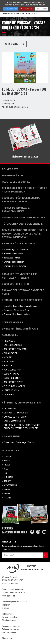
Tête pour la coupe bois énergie (23, 224)
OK (45, 555)
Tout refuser (26, 9)
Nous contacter (8, 596)
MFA (6, 469)
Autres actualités (14, 44)
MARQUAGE (9, 362)
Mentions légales (9, 620)
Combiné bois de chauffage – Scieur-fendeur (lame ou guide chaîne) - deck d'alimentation (25, 234)
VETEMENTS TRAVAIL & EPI (16, 413)
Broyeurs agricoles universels (16, 249)
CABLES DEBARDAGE (13, 345)
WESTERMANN (10, 485)
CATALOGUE (9, 395)
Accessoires (10, 335)
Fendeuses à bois (13, 176)
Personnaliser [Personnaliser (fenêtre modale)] (41, 9)
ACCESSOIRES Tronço (13, 370)
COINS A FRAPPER (12, 374)
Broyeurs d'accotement (14, 254)
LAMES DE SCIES (11, 390)
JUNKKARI (8, 477)
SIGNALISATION (11, 353)
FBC (6, 473)
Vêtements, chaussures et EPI (21, 403)
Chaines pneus (11, 436)
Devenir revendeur (10, 617)
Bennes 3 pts (10, 169)
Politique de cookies (11, 629)
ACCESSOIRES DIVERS (14, 382)
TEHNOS (8, 481)
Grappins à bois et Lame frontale (23, 218)
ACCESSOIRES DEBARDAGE (16, 349)
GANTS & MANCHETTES (14, 421)
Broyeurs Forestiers (15, 284)
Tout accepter (10, 9)
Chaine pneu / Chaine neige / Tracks (19, 442)
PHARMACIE (9, 341)
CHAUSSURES (10, 409)
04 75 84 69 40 (12, 584)
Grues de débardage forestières (17, 314)
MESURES (8, 357)
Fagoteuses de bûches (16, 182)
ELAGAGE (8, 366)
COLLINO (8, 456)
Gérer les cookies (9, 632)
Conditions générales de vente (15, 602)
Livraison (6, 608)
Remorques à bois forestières (16, 310)
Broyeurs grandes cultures (15, 266)
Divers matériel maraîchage (20, 329)
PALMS (7, 494)
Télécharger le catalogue (25, 157)
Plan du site (7, 638)
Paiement (6, 605)
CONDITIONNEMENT (13, 378)
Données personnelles (11, 626)
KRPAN (7, 461)
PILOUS (7, 465)
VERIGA (7, 489)
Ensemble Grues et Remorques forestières (22, 306)
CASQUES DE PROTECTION (15, 417)
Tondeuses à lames (12, 258)
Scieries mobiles (13, 322)
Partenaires (7, 614)
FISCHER (8, 498)
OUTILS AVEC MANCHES (14, 386)
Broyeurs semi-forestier (14, 262)
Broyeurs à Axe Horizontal (19, 244)
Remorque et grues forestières (22, 300)
